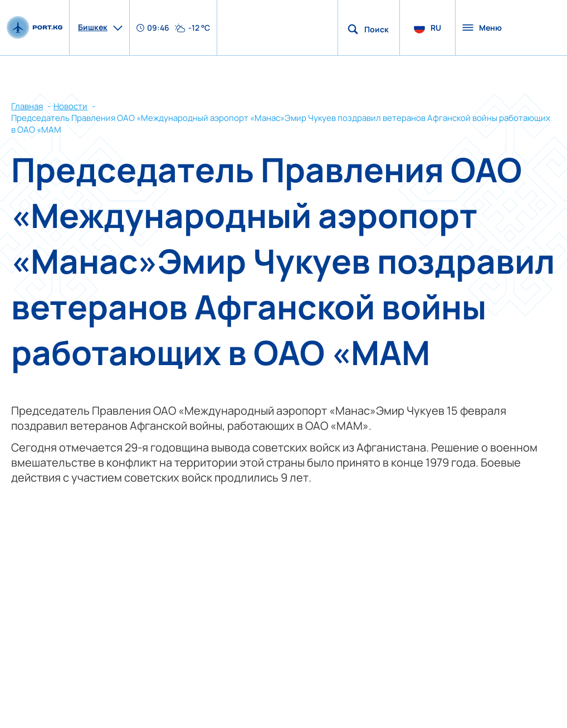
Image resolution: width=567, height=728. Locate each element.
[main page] (35, 27)
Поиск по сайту (377, 29)
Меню (482, 28)
